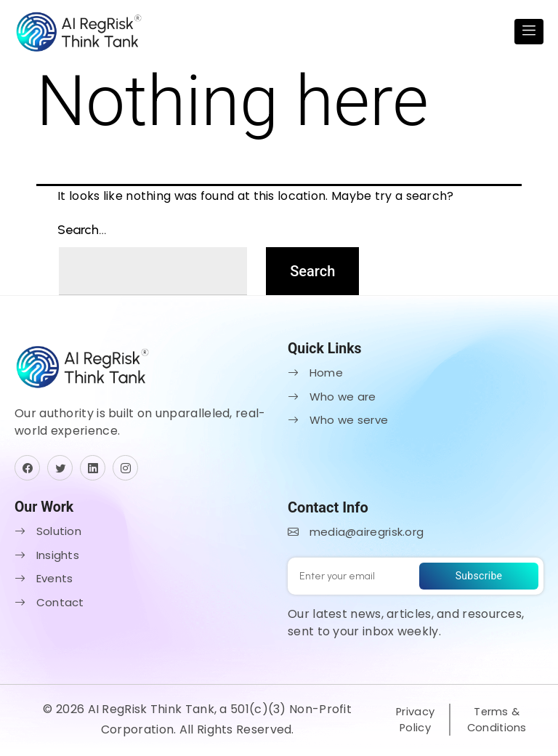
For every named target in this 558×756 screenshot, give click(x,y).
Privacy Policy (414, 722)
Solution (48, 535)
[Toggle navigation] (529, 33)
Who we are (332, 399)
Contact (49, 605)
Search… (82, 233)
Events (44, 582)
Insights (47, 558)
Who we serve (338, 423)
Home (315, 376)
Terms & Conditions (496, 722)
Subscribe (479, 579)
